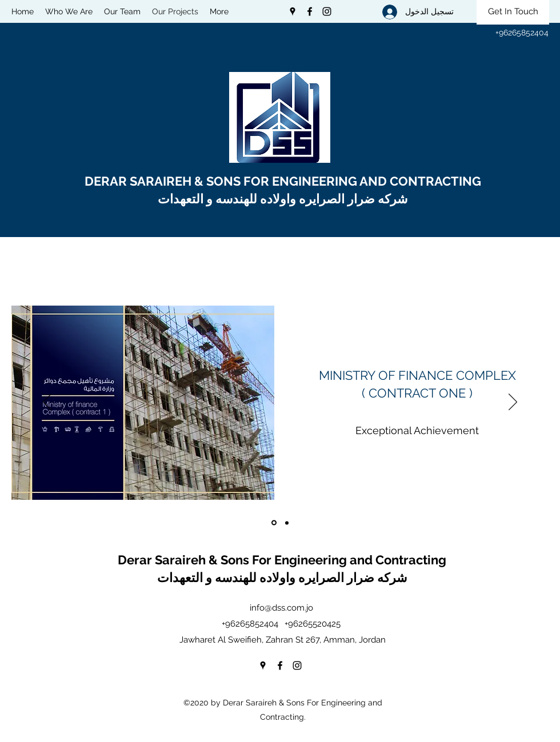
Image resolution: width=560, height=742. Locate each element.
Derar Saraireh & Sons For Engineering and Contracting (283, 560)
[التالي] (513, 403)
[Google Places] (293, 11)
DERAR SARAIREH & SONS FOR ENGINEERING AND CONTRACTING (284, 181)
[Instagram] (327, 11)
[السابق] (47, 403)
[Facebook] (310, 11)
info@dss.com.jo (281, 608)
